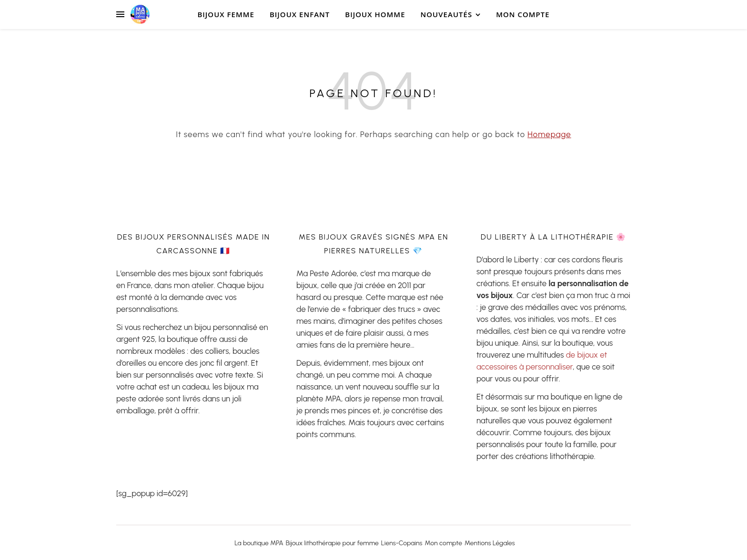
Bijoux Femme (226, 14)
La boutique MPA (259, 543)
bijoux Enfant (300, 14)
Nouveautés (447, 14)
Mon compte (523, 14)
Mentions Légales (490, 543)
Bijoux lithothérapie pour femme (332, 543)
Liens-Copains (402, 543)
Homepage (549, 134)
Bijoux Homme (375, 14)
